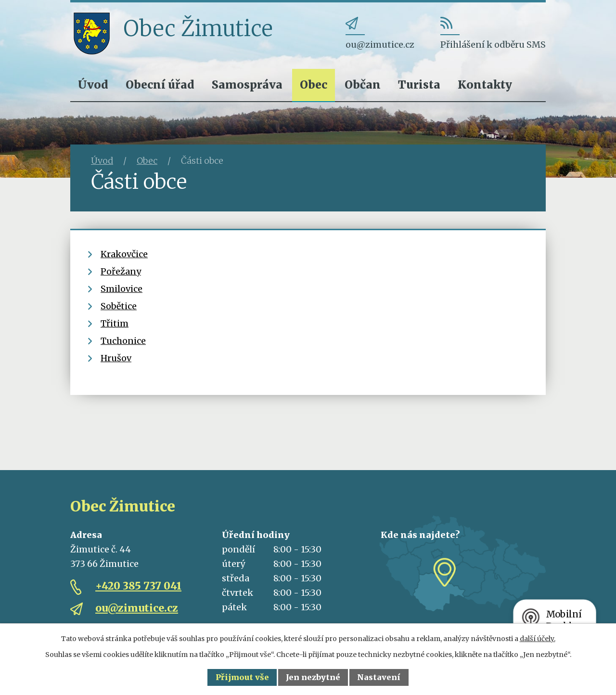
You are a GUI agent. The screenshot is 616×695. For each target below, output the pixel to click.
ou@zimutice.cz (137, 608)
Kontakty (485, 85)
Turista (419, 85)
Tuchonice (123, 341)
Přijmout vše (242, 677)
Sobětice (119, 306)
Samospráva (247, 85)
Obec (314, 85)
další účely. (538, 639)
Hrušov (116, 358)
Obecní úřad (160, 85)
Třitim (115, 323)
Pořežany (121, 271)
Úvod (93, 85)
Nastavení (379, 677)
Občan (363, 85)
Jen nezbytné (313, 677)
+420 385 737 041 (138, 586)
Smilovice (122, 289)
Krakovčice (124, 254)
